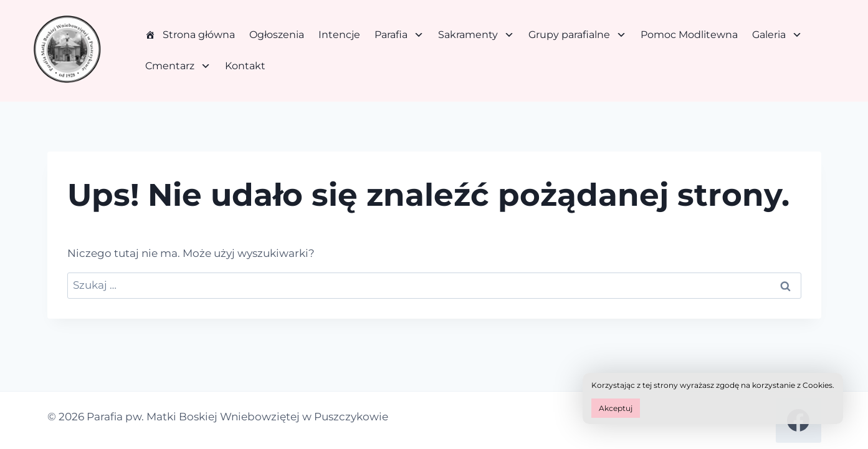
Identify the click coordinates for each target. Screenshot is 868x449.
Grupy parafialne (577, 35)
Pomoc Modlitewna (689, 35)
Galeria (777, 35)
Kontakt (245, 66)
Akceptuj (616, 408)
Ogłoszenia (277, 35)
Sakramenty (476, 35)
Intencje (339, 35)
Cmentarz (178, 66)
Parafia (399, 35)
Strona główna (199, 35)
